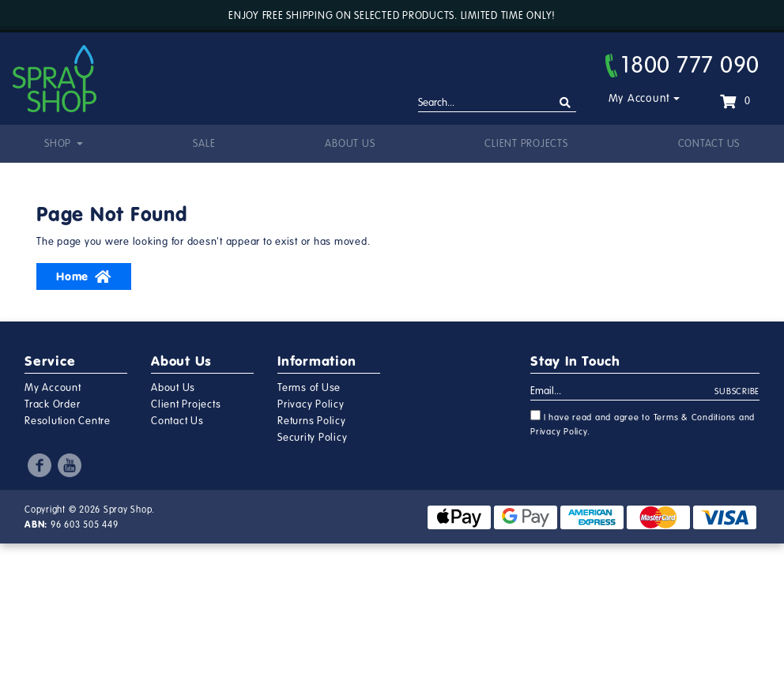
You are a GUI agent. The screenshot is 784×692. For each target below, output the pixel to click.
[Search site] (565, 103)
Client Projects (526, 144)
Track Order (52, 404)
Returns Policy (312, 421)
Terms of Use (309, 388)
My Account (640, 98)
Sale (204, 144)
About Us (350, 144)
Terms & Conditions (695, 417)
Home (84, 276)
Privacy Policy (311, 404)
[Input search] (497, 103)
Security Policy (312, 438)
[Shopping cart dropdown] (735, 101)
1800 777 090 (682, 65)
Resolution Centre (68, 421)
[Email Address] (623, 392)
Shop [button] (59, 144)
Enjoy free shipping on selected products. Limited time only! (392, 16)
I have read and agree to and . (643, 423)
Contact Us (709, 144)
